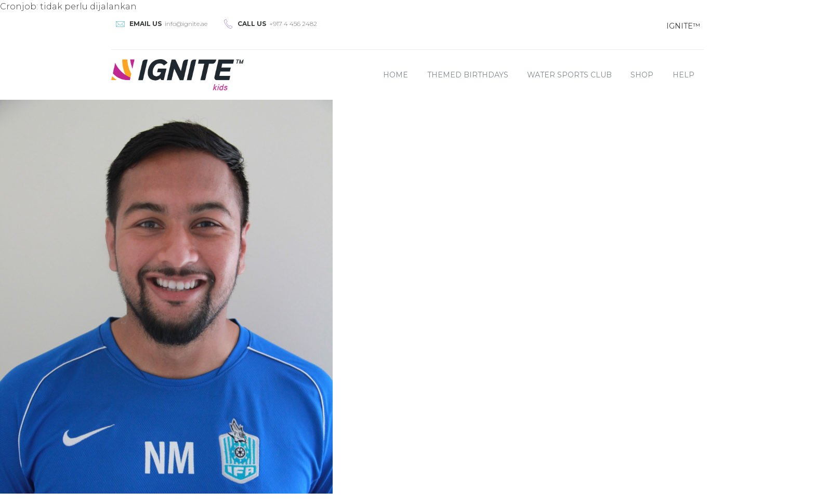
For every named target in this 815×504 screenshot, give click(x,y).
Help (683, 75)
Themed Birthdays (468, 75)
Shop (642, 75)
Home (396, 75)
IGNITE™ (683, 26)
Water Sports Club (569, 75)
